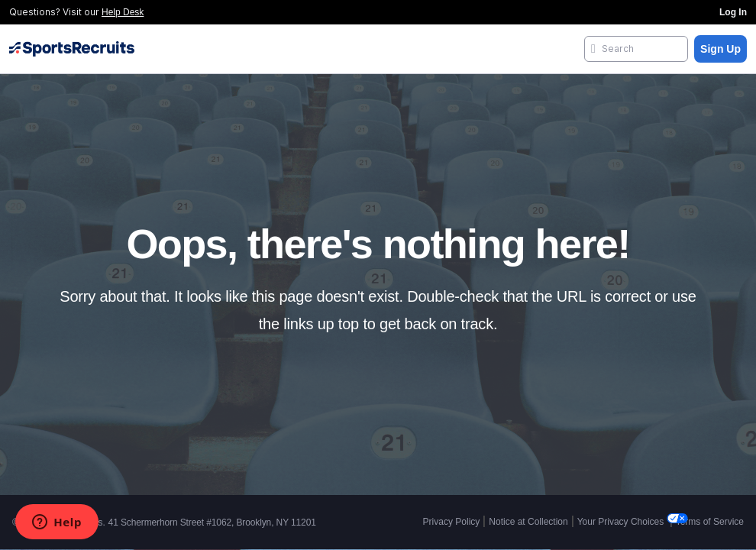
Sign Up (720, 49)
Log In (733, 12)
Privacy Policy (452, 522)
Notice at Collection (528, 522)
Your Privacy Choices (622, 522)
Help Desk (123, 12)
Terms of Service (710, 522)
